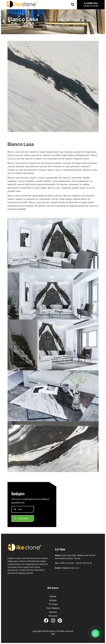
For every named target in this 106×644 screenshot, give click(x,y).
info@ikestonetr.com (70, 568)
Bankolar (53, 612)
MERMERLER (45, 25)
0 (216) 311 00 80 (66, 563)
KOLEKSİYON (29, 25)
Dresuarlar (53, 616)
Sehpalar (53, 600)
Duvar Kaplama (53, 608)
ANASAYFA (13, 25)
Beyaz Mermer (62, 25)
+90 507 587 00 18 (83, 563)
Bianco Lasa (79, 25)
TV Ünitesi (53, 604)
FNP (53, 634)
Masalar (53, 596)
